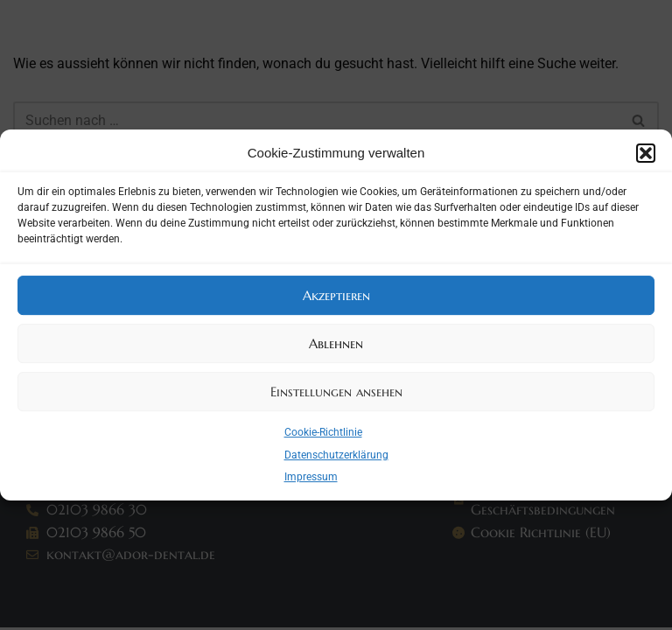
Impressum (311, 477)
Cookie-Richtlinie (323, 432)
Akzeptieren (336, 295)
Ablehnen (336, 343)
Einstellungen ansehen (336, 392)
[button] (646, 153)
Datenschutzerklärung (336, 455)
